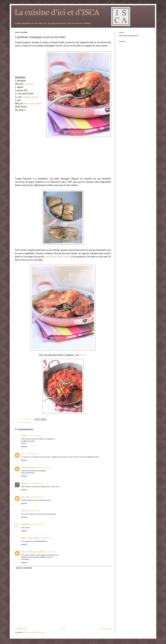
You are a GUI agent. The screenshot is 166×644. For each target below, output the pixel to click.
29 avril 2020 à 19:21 (38, 524)
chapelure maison (30, 97)
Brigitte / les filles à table (29, 538)
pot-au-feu (28, 84)
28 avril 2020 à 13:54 (33, 511)
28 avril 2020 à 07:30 (44, 467)
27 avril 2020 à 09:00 (34, 436)
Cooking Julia (26, 524)
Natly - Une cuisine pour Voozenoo (33, 552)
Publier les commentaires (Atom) (34, 632)
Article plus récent (21, 629)
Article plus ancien (104, 629)
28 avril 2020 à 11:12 (37, 497)
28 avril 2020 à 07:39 (36, 483)
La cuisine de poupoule (29, 467)
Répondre (24, 447)
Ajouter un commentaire (24, 568)
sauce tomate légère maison (58, 257)
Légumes (28, 422)
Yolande (24, 436)
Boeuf (23, 422)
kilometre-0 (25, 483)
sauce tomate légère (33, 103)
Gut (22, 454)
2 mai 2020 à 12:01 (51, 552)
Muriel (23, 511)
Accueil (63, 629)
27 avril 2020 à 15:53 (31, 454)
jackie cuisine (26, 497)
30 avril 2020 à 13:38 (45, 538)
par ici (82, 355)
